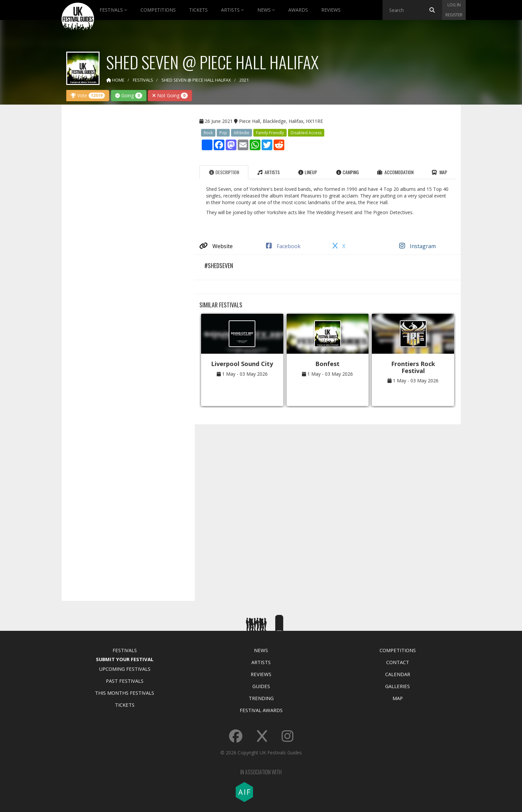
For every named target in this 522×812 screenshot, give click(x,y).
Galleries (397, 686)
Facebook (283, 246)
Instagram (417, 246)
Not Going (170, 95)
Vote (88, 95)
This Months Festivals (125, 693)
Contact (398, 662)
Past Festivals (125, 681)
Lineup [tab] (308, 172)
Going (129, 95)
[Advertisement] (123, 214)
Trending (261, 698)
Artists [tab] (268, 172)
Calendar (398, 674)
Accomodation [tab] (395, 172)
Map (398, 698)
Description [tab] (224, 172)
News (266, 10)
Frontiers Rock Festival (413, 367)
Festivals (113, 10)
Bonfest (327, 364)
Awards (298, 10)
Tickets (198, 10)
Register (454, 15)
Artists (233, 10)
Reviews (331, 10)
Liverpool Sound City (242, 364)
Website (216, 246)
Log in (454, 5)
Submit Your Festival (125, 659)
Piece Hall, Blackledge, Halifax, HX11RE (281, 121)
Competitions (158, 10)
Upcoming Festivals (125, 669)
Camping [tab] (348, 172)
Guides (261, 686)
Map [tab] (439, 172)
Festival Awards (261, 710)
